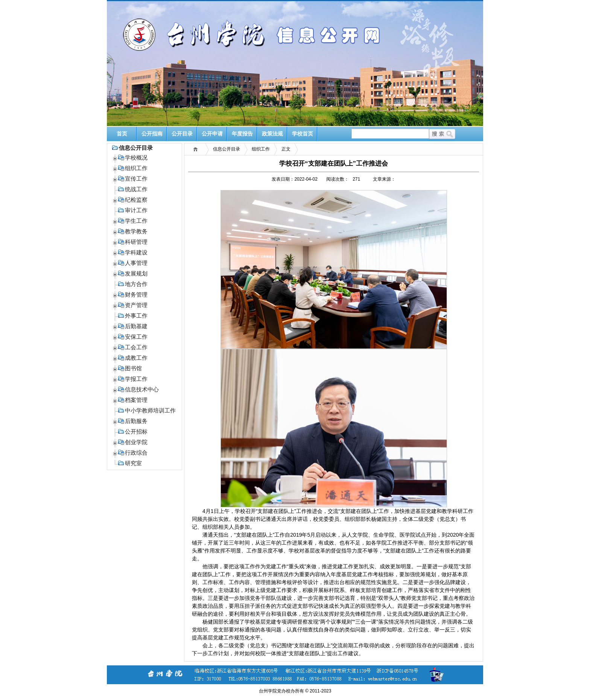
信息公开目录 (227, 149)
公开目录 (182, 134)
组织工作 (261, 149)
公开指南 (152, 134)
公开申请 (212, 134)
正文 (286, 149)
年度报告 (242, 134)
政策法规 (272, 134)
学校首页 (303, 134)
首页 (122, 134)
